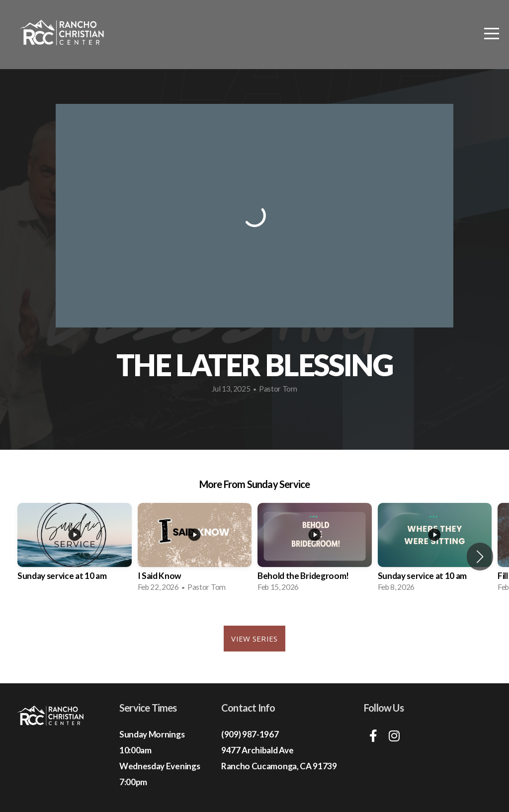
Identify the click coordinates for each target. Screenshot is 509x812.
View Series (254, 639)
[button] (480, 557)
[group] (75, 551)
